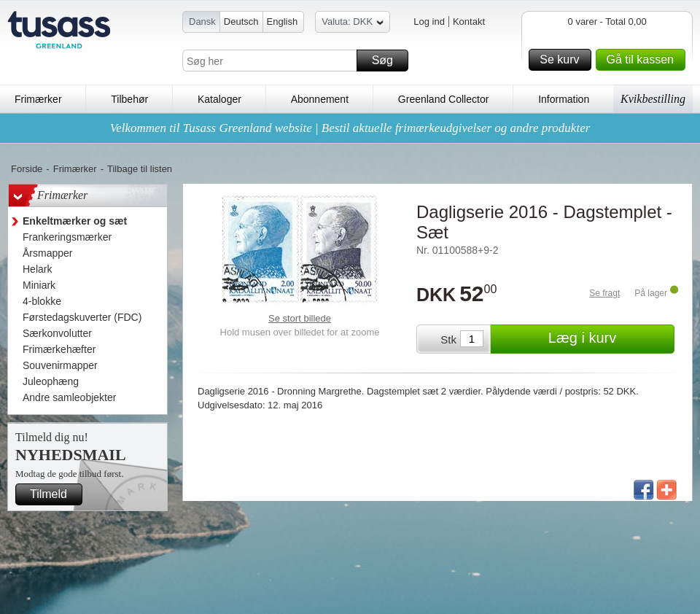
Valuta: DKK (353, 24)
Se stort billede (300, 318)
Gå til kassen (644, 60)
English (283, 22)
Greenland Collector (444, 99)
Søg (388, 61)
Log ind (429, 22)
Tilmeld (54, 494)
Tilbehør (129, 99)
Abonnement (320, 99)
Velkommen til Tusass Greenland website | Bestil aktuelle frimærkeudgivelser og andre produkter (350, 128)
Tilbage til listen (140, 169)
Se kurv (563, 60)
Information (564, 99)
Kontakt (469, 22)
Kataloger (219, 99)
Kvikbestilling (653, 99)
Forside (27, 169)
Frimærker (38, 99)
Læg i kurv (609, 339)
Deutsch (241, 22)
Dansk (202, 22)
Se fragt (604, 293)
